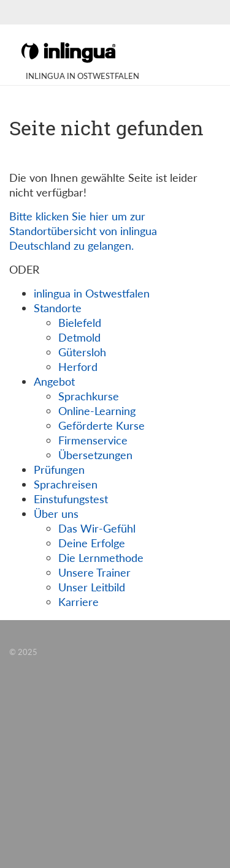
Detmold (79, 337)
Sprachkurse (89, 396)
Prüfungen (59, 470)
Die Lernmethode (101, 558)
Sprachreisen (66, 484)
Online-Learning (97, 411)
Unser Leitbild (92, 587)
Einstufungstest (71, 499)
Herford (78, 367)
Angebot (54, 381)
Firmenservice (93, 440)
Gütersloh (82, 352)
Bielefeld (80, 323)
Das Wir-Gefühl (97, 528)
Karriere (79, 602)
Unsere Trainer (94, 572)
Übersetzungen (95, 455)
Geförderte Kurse (102, 425)
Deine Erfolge (92, 543)
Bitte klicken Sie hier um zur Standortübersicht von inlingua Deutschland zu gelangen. (83, 231)
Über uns (56, 514)
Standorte (58, 308)
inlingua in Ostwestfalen (92, 293)
